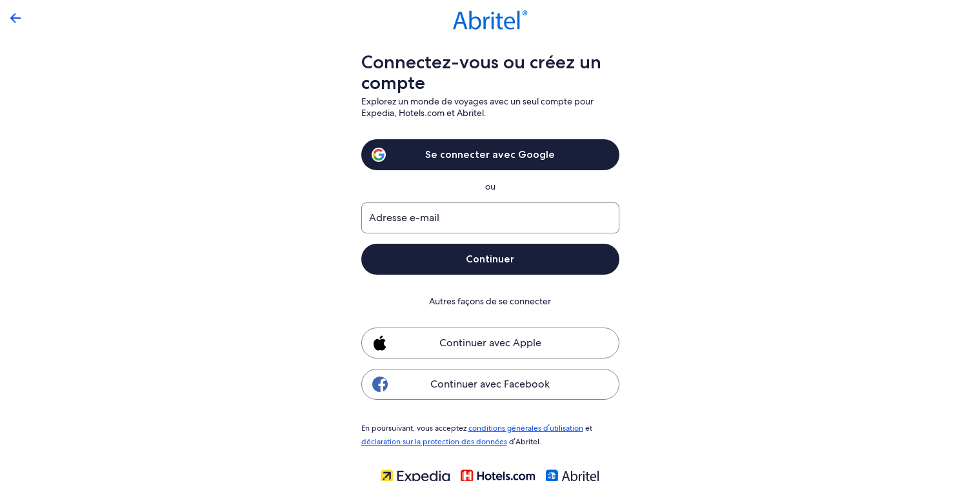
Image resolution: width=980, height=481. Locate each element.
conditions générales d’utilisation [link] (524, 427)
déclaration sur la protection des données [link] (432, 440)
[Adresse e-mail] (490, 218)
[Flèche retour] (15, 18)
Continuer (490, 259)
